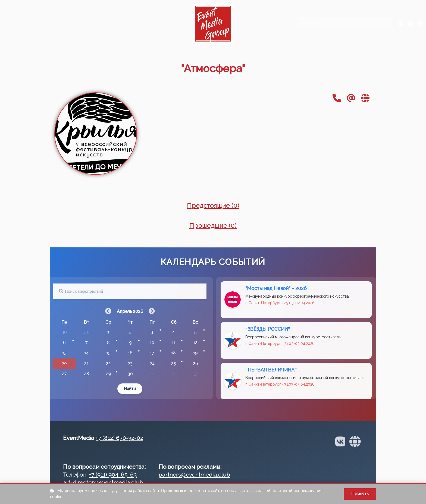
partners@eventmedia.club (194, 475)
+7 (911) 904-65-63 (113, 475)
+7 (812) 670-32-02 (119, 438)
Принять (360, 494)
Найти (130, 390)
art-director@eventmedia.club (103, 482)
